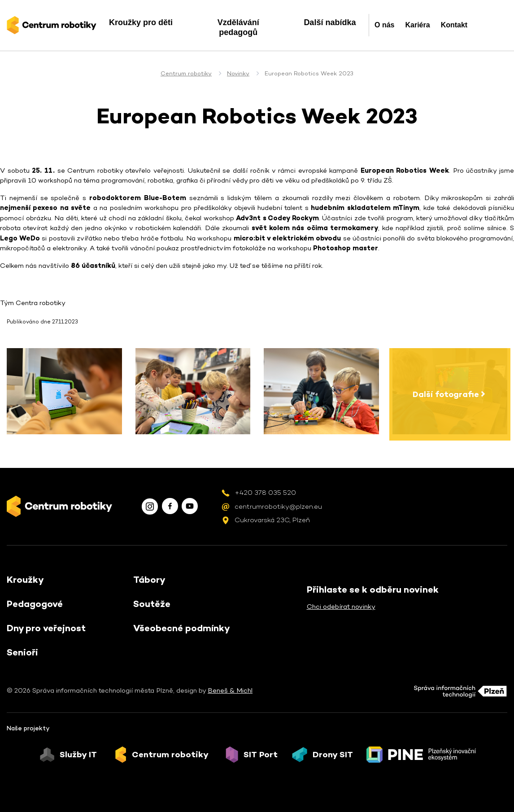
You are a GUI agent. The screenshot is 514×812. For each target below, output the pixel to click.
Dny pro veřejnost (46, 628)
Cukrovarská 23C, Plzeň (272, 520)
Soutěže (152, 604)
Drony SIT (333, 755)
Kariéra (417, 25)
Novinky (238, 73)
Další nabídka (330, 22)
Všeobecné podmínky (182, 628)
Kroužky (25, 580)
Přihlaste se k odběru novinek (373, 589)
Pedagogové (35, 604)
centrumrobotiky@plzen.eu (278, 506)
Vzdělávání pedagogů (238, 27)
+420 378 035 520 (265, 492)
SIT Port (261, 755)
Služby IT (78, 755)
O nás (384, 25)
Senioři (22, 652)
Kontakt (454, 25)
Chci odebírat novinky (341, 606)
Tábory (149, 580)
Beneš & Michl (230, 690)
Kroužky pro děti (141, 22)
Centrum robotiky (186, 73)
